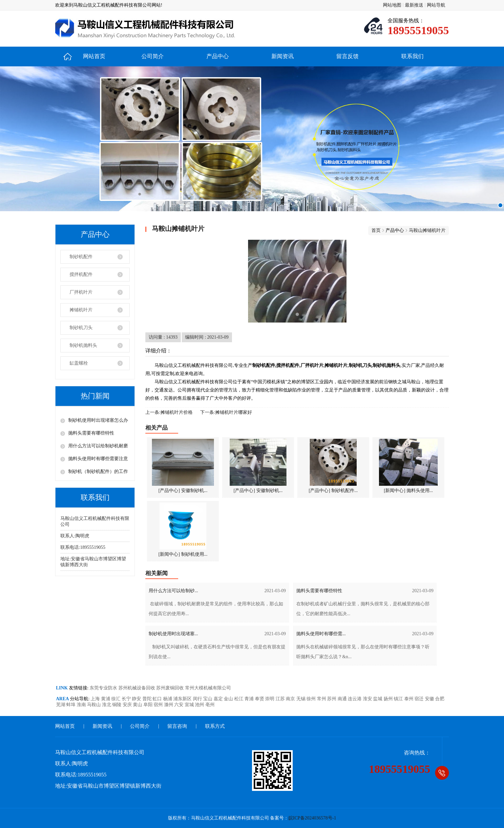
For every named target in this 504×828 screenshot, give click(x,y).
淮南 (82, 705)
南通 (343, 699)
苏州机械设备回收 (137, 688)
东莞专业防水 (104, 688)
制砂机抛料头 (83, 345)
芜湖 (61, 705)
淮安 (368, 699)
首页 (376, 230)
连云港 (355, 699)
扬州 (389, 699)
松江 (240, 699)
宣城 (190, 705)
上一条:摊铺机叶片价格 (169, 412)
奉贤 (260, 699)
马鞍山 (94, 705)
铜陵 (117, 705)
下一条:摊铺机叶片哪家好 (226, 412)
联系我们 (412, 56)
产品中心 (218, 56)
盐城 (378, 699)
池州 (200, 705)
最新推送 (414, 5)
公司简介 (153, 56)
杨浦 (168, 699)
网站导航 (436, 5)
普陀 (148, 699)
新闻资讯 (283, 56)
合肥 (440, 699)
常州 (322, 699)
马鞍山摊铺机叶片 (427, 230)
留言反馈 (347, 56)
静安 (137, 699)
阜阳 (149, 705)
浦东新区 (183, 699)
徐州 (312, 699)
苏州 (332, 699)
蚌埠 (72, 705)
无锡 (302, 699)
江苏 (281, 699)
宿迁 (420, 699)
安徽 (430, 699)
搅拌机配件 (81, 274)
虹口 (158, 699)
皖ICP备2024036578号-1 (312, 818)
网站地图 (392, 5)
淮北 (107, 705)
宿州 (159, 705)
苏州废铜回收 (171, 688)
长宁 (127, 699)
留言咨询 (177, 726)
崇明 (270, 699)
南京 (291, 699)
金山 (229, 699)
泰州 (409, 699)
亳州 (210, 705)
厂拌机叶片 (81, 292)
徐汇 (116, 699)
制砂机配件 (81, 257)
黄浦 (106, 699)
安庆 (128, 705)
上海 (96, 699)
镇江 (399, 699)
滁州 (169, 705)
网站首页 (94, 56)
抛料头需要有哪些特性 (91, 433)
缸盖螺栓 (79, 363)
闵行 (198, 699)
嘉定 (219, 699)
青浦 (250, 699)
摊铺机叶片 (81, 310)
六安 (179, 705)
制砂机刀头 (81, 328)
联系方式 (215, 726)
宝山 (208, 699)
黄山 (138, 705)
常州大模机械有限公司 (208, 688)
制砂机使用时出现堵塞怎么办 (98, 420)
